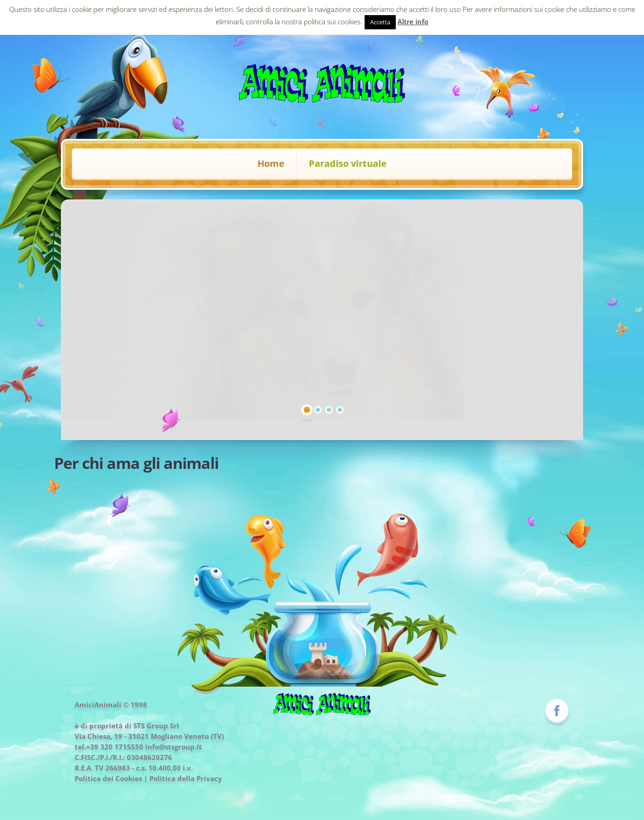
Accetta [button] (380, 22)
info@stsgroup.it (174, 747)
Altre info (413, 22)
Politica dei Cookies (108, 778)
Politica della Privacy (186, 778)
